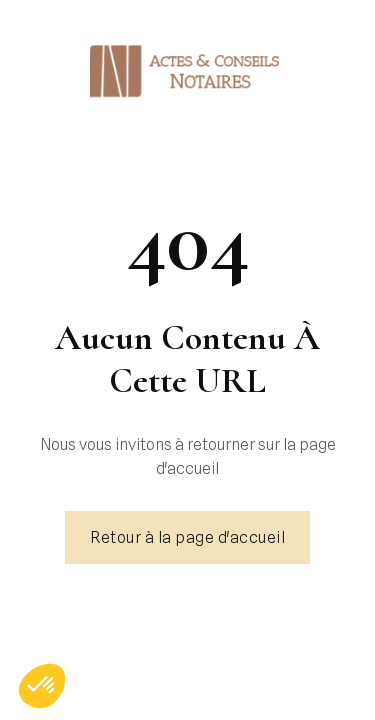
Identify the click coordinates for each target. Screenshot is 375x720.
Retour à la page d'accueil (187, 537)
